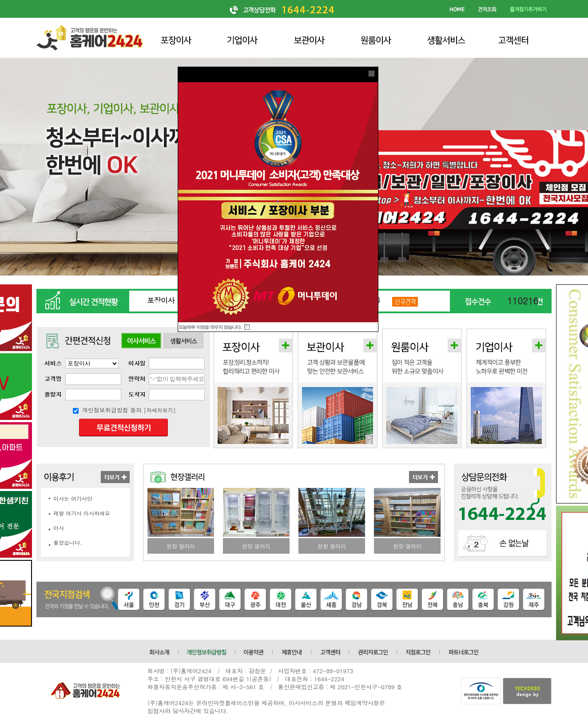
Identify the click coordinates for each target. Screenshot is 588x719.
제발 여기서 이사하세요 (82, 513)
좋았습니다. (68, 542)
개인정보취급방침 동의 (112, 410)
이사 (59, 528)
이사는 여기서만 (73, 498)
